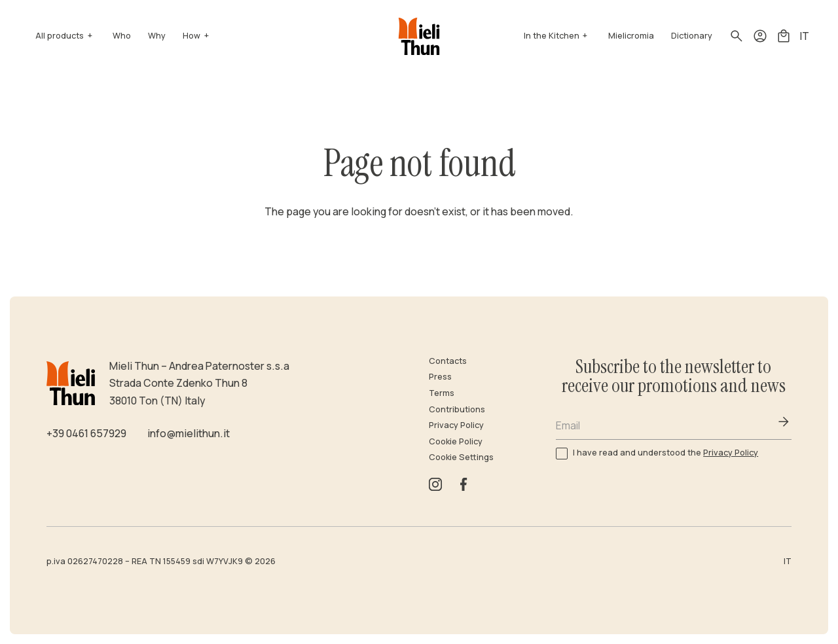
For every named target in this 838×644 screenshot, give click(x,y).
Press (440, 377)
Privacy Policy (456, 425)
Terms (442, 393)
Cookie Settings (461, 457)
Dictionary (692, 36)
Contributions (457, 409)
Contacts (448, 361)
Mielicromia (631, 36)
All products (60, 36)
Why (157, 36)
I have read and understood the (665, 453)
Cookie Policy (456, 441)
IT (804, 36)
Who (122, 36)
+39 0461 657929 (86, 433)
